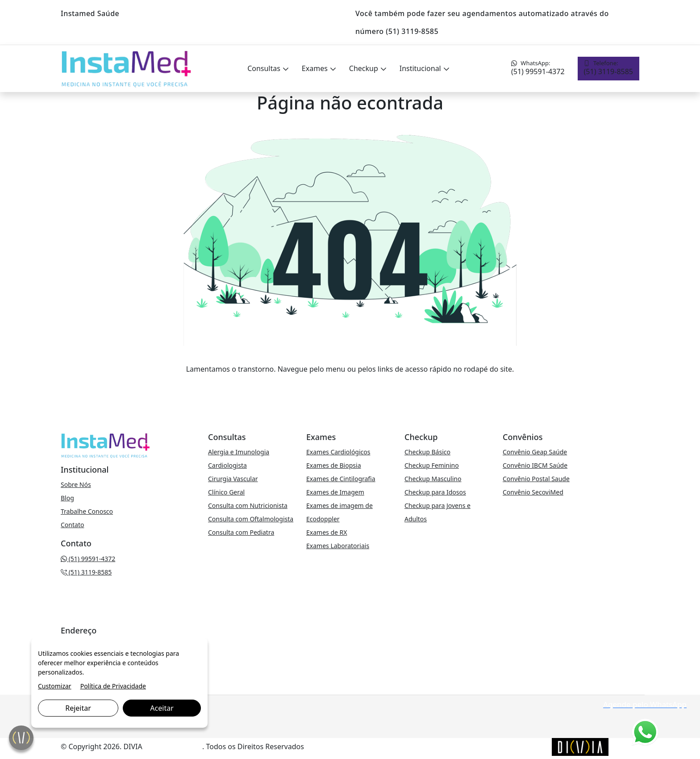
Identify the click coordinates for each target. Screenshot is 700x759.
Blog (67, 498)
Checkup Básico (427, 452)
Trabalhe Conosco (87, 511)
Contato (72, 525)
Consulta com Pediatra (241, 532)
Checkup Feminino (432, 465)
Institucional (421, 68)
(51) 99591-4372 (538, 68)
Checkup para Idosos (435, 492)
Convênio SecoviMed (533, 492)
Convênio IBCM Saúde (535, 465)
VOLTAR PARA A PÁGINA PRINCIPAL (350, 387)
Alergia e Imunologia (239, 452)
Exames (316, 68)
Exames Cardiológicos (338, 452)
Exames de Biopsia (334, 465)
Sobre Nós (76, 484)
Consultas (265, 68)
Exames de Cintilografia (341, 479)
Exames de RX (327, 532)
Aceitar (162, 708)
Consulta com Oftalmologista (251, 519)
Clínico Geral (226, 492)
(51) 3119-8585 (608, 68)
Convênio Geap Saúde (535, 452)
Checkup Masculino (433, 479)
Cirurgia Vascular (233, 479)
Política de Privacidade (113, 686)
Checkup (365, 68)
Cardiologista (227, 465)
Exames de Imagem (335, 492)
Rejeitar (78, 708)
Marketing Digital (173, 746)
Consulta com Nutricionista (248, 505)
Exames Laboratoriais (338, 546)
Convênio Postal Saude (536, 479)
